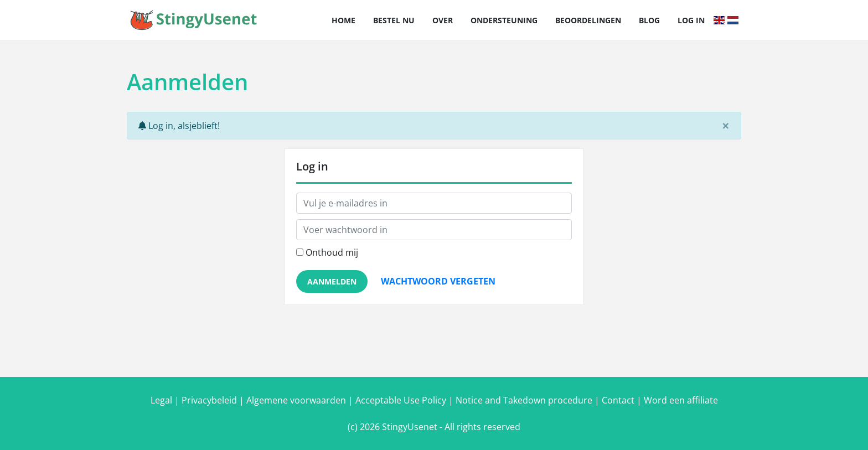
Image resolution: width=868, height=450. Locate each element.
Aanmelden (332, 281)
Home (343, 20)
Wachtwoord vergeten (438, 281)
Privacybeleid (209, 400)
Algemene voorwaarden (296, 400)
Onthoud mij (332, 252)
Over (443, 20)
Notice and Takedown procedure (524, 400)
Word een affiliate (681, 400)
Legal (161, 400)
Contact (618, 400)
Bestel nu (394, 20)
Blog (649, 20)
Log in (691, 20)
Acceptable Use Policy (401, 400)
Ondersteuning (504, 20)
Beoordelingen (588, 20)
